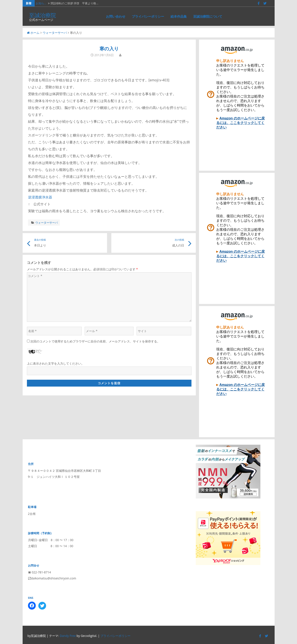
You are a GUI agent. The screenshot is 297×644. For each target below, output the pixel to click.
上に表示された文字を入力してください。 (56, 363)
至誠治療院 (43, 15)
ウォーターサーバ (55, 33)
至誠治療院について (208, 16)
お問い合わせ (116, 16)
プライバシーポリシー (148, 16)
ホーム (33, 33)
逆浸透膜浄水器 (40, 197)
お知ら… (41, 3)
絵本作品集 (179, 16)
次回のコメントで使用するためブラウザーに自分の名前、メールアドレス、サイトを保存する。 (95, 341)
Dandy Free (68, 636)
